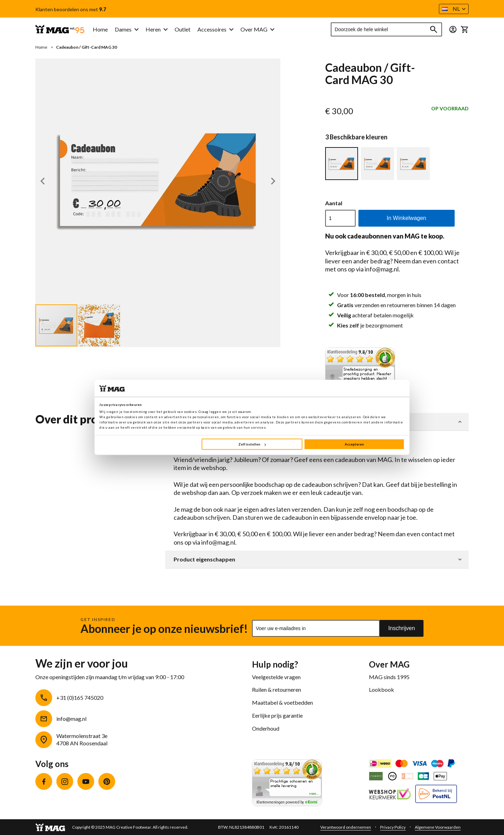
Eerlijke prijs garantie (277, 715)
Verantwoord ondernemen (346, 827)
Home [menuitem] (100, 29)
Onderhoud (266, 728)
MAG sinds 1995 (389, 677)
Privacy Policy (393, 827)
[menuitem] (127, 30)
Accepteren (354, 444)
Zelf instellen (252, 444)
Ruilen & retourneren (276, 689)
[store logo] (60, 30)
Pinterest (107, 781)
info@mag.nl (71, 719)
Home (41, 47)
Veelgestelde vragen (276, 677)
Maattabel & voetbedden (282, 702)
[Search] (434, 29)
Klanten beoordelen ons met (71, 9)
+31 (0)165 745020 (80, 698)
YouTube (86, 781)
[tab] (317, 560)
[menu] (163, 30)
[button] (454, 9)
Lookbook (381, 689)
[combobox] (386, 29)
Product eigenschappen (204, 559)
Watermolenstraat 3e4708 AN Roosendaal (82, 739)
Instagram (65, 781)
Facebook (44, 781)
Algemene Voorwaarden (438, 827)
